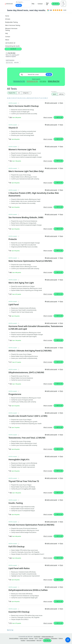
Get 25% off (56, 4)
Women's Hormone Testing (11, 29)
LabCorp (61, 94)
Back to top (10, 630)
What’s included (48, 117)
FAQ (33, 4)
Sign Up (47, 4)
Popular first (12, 93)
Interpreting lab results (12, 46)
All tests (8, 19)
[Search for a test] (23, 74)
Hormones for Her (32, 81)
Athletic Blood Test (54, 81)
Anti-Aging (43, 81)
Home (7, 16)
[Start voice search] (19, 5)
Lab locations (10, 43)
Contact (40, 4)
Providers (54, 92)
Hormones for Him (19, 81)
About (7, 40)
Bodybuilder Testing (12, 22)
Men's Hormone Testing (13, 25)
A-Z (19, 93)
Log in (63, 4)
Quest (54, 94)
